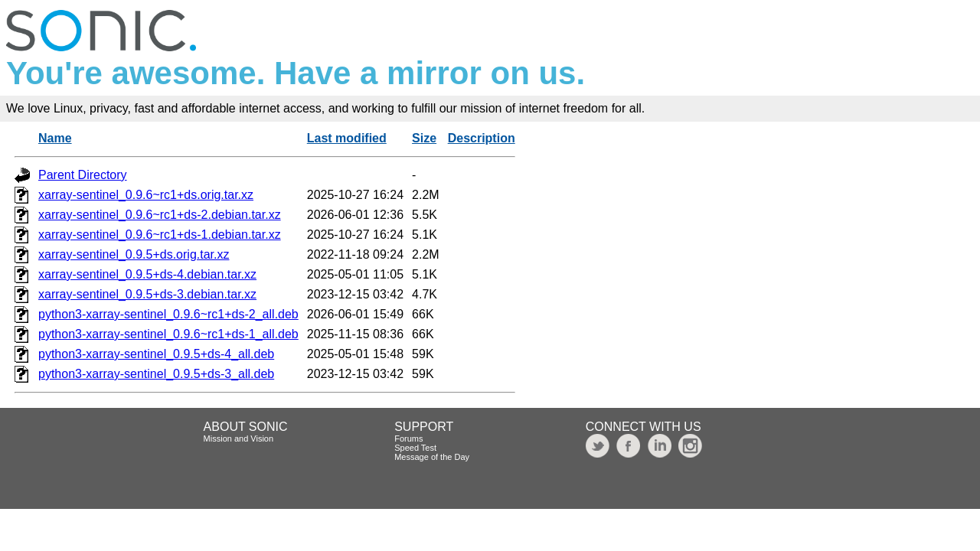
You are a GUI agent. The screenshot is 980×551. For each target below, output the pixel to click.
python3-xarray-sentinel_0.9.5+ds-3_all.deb (156, 374)
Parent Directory (83, 175)
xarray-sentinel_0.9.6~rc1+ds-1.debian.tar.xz (160, 235)
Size (424, 138)
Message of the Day (432, 457)
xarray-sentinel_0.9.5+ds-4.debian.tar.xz (147, 274)
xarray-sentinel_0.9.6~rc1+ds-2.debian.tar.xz (160, 215)
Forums (408, 439)
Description (482, 138)
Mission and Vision (239, 439)
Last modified (347, 138)
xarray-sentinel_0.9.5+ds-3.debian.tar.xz (147, 294)
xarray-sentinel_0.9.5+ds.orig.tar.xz (134, 254)
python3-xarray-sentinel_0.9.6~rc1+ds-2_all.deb (168, 314)
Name (55, 138)
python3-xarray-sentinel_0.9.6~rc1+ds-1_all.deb (168, 334)
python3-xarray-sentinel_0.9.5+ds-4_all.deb (156, 354)
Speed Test (415, 448)
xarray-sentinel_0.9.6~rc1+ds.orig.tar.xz (146, 195)
